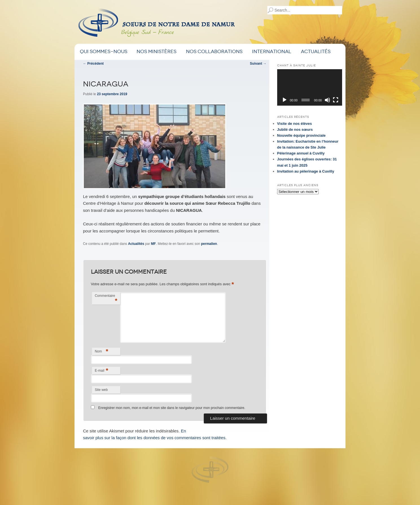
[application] (310, 87)
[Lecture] (285, 100)
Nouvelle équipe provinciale (301, 135)
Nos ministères (157, 52)
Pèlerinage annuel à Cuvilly (301, 153)
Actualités (316, 52)
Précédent (93, 64)
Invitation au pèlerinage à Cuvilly (306, 171)
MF (153, 244)
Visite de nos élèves (295, 124)
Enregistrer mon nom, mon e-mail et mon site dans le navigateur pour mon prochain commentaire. (172, 408)
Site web (101, 390)
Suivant (258, 64)
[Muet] (327, 100)
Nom (102, 351)
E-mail (102, 370)
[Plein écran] (336, 100)
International (272, 52)
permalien (209, 244)
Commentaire (106, 299)
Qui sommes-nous (104, 52)
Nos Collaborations (214, 52)
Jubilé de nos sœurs (295, 129)
